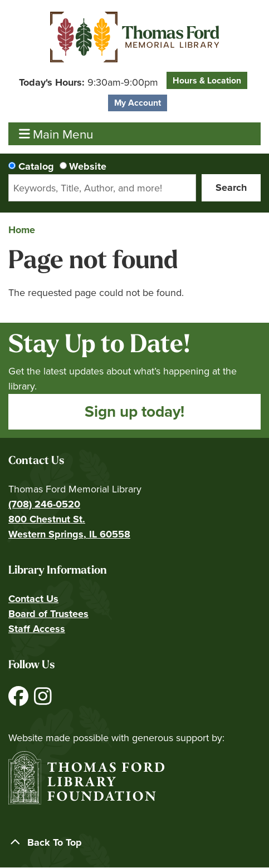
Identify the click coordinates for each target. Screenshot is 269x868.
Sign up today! (134, 411)
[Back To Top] (134, 843)
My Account (138, 103)
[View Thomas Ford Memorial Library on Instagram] (43, 701)
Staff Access (37, 629)
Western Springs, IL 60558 (69, 534)
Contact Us (33, 599)
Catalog (36, 166)
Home (22, 230)
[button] (89, 83)
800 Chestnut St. (47, 519)
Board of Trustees (48, 614)
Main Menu (56, 134)
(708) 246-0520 (44, 504)
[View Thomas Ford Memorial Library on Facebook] (20, 701)
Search (231, 188)
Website (88, 166)
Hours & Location (207, 80)
